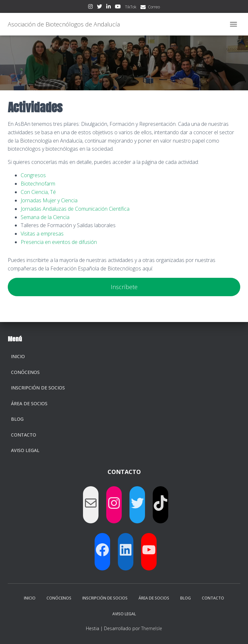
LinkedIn (108, 7)
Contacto (24, 435)
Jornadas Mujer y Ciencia (49, 200)
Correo (154, 7)
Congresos (33, 175)
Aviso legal (25, 450)
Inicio (18, 356)
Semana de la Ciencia (45, 217)
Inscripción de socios (38, 388)
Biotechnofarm (38, 184)
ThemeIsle (152, 628)
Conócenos (25, 372)
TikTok (131, 7)
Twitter (99, 7)
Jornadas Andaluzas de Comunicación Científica (75, 209)
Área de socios (29, 403)
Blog (17, 419)
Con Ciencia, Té (38, 192)
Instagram (90, 7)
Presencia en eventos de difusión (59, 242)
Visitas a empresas (42, 234)
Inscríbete (124, 287)
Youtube (118, 7)
